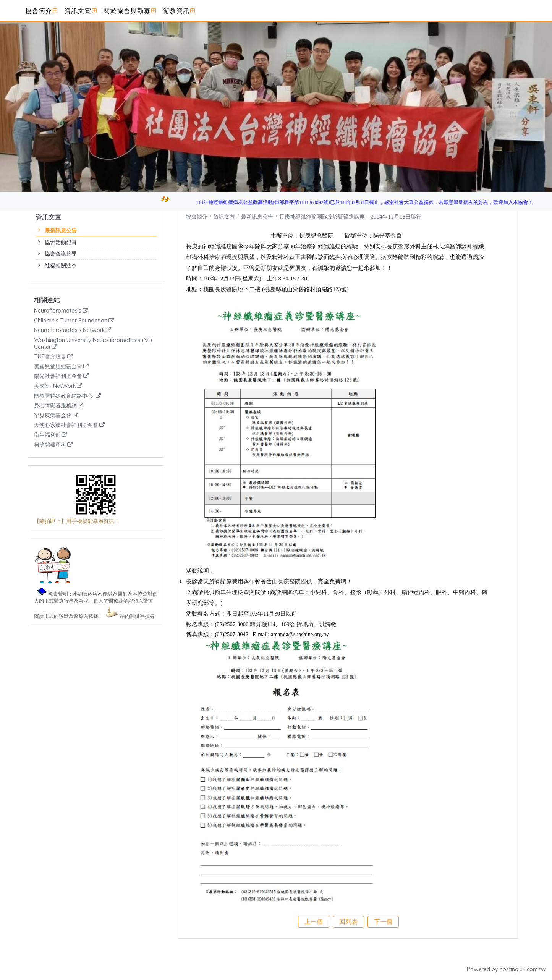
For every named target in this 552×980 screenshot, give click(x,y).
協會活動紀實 (61, 242)
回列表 (348, 922)
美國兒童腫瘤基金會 (58, 367)
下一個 (383, 922)
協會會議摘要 (61, 254)
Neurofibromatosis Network (69, 330)
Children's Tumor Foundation (71, 321)
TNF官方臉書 (50, 357)
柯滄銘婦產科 (50, 445)
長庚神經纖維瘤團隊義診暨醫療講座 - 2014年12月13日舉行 (350, 216)
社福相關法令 (61, 266)
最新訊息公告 (61, 230)
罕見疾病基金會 (53, 415)
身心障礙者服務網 (55, 406)
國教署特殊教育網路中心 (64, 396)
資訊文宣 (225, 216)
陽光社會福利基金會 (58, 376)
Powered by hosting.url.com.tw (506, 969)
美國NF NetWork (55, 386)
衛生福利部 (47, 435)
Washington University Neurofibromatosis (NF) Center (93, 344)
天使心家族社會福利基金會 (66, 425)
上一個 (314, 922)
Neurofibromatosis (58, 311)
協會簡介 (197, 216)
